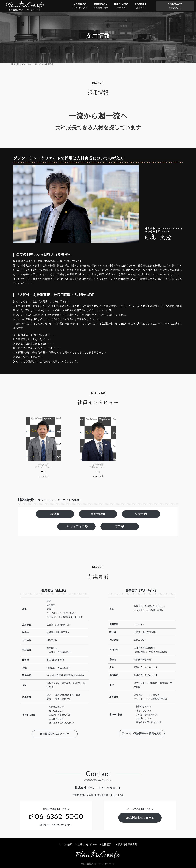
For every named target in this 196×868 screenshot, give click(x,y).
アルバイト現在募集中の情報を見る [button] (142, 734)
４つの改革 (66, 844)
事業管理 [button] (98, 514)
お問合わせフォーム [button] (140, 818)
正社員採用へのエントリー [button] (55, 734)
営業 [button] (120, 526)
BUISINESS (121, 6)
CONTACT (175, 6)
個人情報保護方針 (127, 844)
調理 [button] (55, 514)
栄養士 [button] (141, 514)
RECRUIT (141, 6)
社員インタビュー (86, 844)
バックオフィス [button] (77, 526)
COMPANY (101, 6)
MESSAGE (80, 6)
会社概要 (105, 844)
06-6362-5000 (59, 817)
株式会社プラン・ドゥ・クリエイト (25, 6)
